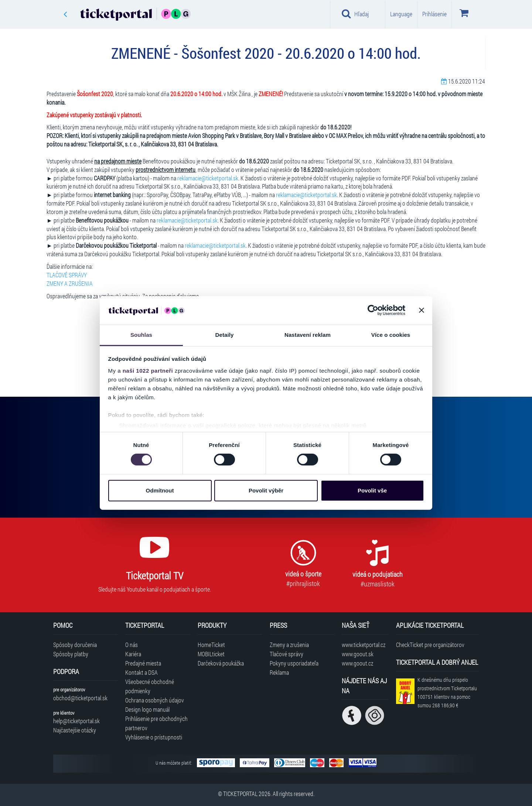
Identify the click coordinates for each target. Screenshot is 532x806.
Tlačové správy (287, 654)
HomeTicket (211, 645)
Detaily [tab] (225, 335)
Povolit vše (372, 490)
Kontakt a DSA (141, 672)
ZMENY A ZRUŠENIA (70, 283)
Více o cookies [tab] (391, 335)
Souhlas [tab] (141, 335)
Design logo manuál (147, 709)
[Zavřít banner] (422, 310)
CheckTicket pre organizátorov (430, 645)
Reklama (279, 672)
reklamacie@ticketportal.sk (208, 178)
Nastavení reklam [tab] (308, 335)
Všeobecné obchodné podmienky (150, 686)
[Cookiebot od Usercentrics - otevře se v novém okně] (373, 310)
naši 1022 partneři (148, 371)
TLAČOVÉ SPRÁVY (67, 275)
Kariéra (133, 654)
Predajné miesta (143, 663)
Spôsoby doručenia (75, 645)
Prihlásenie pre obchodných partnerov (156, 723)
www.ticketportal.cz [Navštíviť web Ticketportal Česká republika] (364, 645)
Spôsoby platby (71, 654)
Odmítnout (160, 490)
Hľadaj (355, 14)
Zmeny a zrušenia (289, 645)
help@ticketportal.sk (76, 721)
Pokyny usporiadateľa (294, 663)
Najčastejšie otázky (75, 730)
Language (401, 14)
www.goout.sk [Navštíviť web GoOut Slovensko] (358, 654)
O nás (132, 645)
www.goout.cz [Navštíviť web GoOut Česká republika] (357, 663)
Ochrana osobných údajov (155, 700)
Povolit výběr (266, 490)
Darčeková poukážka (221, 663)
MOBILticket (211, 654)
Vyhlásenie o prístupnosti (154, 737)
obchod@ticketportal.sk (80, 698)
